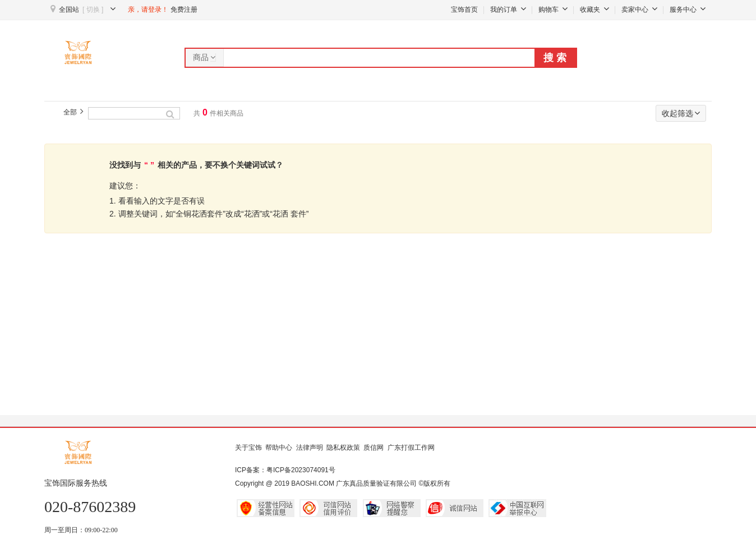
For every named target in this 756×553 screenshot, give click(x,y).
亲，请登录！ (148, 10)
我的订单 (508, 10)
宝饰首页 (464, 10)
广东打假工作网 (411, 448)
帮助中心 (279, 448)
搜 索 (555, 58)
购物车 (553, 10)
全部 (70, 112)
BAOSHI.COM (313, 483)
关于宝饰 (248, 448)
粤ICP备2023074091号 (301, 470)
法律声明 (310, 448)
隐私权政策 (343, 448)
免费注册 (184, 10)
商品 (205, 57)
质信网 (374, 448)
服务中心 (688, 10)
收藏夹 (594, 10)
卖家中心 (639, 10)
